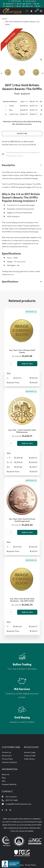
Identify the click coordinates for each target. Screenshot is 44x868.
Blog (4, 778)
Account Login (30, 752)
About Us (6, 774)
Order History (29, 759)
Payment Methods (9, 784)
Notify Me (22, 134)
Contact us (6, 752)
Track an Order (30, 756)
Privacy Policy (7, 759)
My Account (7, 756)
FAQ (4, 781)
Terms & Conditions (9, 762)
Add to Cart (27, 364)
